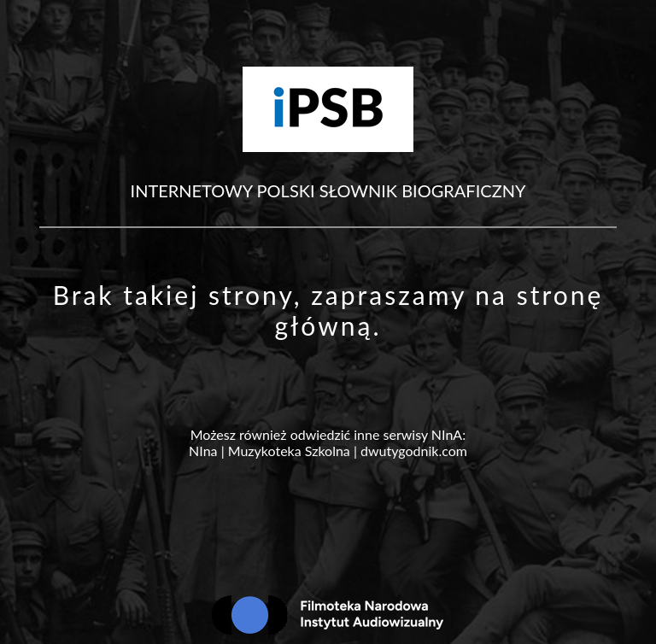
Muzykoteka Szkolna (289, 451)
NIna (203, 451)
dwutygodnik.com (414, 451)
